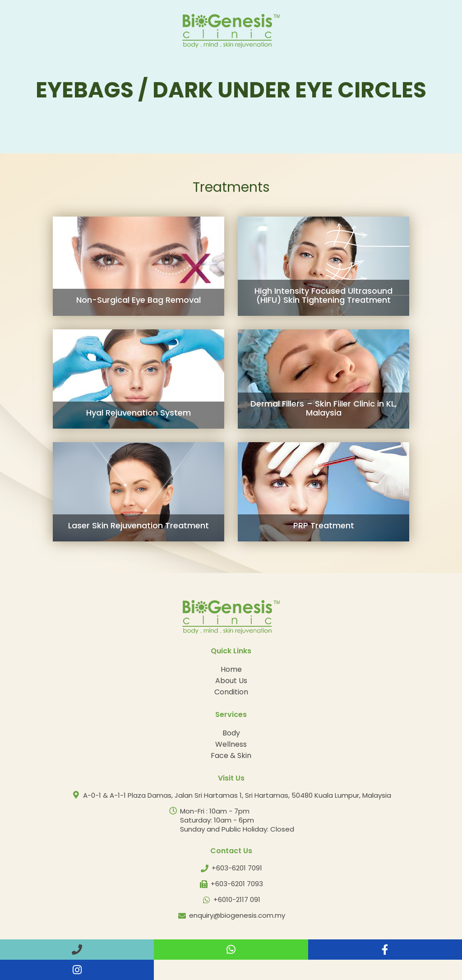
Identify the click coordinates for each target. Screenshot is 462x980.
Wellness (231, 744)
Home (231, 669)
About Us (231, 681)
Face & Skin (231, 756)
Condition (231, 692)
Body (231, 733)
